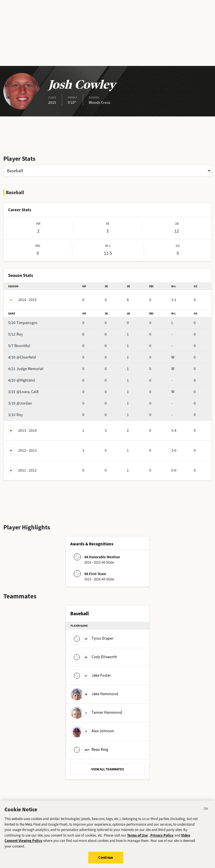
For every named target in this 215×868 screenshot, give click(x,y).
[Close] (206, 813)
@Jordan (20, 403)
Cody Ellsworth (94, 657)
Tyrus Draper (92, 638)
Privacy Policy (162, 839)
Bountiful (19, 346)
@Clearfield (22, 357)
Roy (16, 334)
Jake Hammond (94, 694)
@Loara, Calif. (24, 392)
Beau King (89, 749)
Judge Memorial (26, 369)
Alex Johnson (92, 731)
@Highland (22, 380)
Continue (106, 861)
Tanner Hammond (96, 712)
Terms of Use (137, 839)
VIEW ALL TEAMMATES (108, 769)
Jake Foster (91, 675)
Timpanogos (23, 323)
